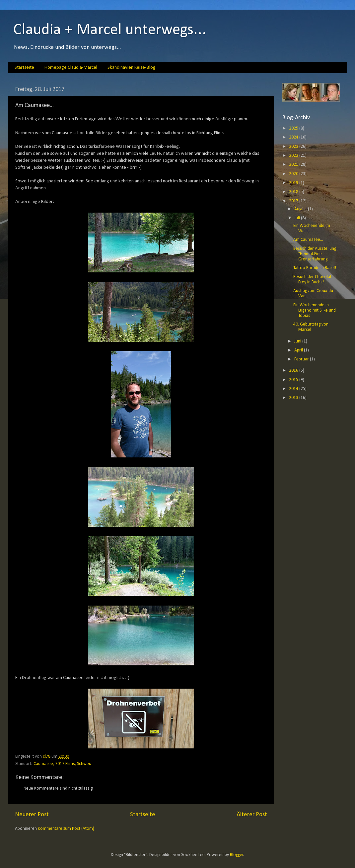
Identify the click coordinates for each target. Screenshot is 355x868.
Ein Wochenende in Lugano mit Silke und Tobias (315, 310)
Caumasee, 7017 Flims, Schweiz (63, 764)
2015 (294, 380)
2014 (294, 389)
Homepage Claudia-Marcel (71, 68)
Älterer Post (252, 815)
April (299, 350)
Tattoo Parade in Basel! (315, 268)
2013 (294, 398)
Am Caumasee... (308, 240)
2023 (294, 147)
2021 (294, 165)
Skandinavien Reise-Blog (132, 68)
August (301, 209)
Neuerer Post (32, 815)
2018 (294, 192)
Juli (298, 218)
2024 (294, 137)
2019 (294, 183)
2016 (294, 371)
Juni (298, 341)
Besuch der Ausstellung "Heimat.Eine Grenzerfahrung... (315, 254)
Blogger (237, 855)
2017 (294, 201)
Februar (302, 359)
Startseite (24, 68)
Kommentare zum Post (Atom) (66, 829)
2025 (294, 128)
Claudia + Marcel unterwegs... (110, 30)
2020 (294, 174)
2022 (294, 156)
